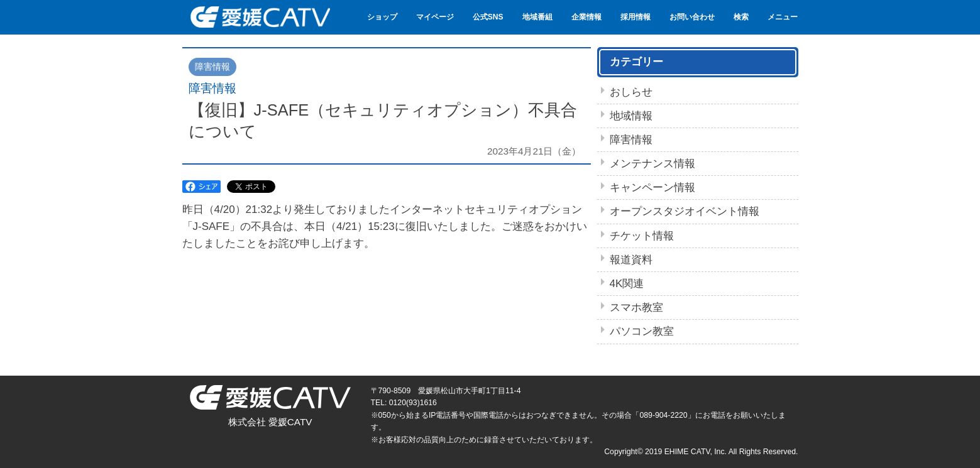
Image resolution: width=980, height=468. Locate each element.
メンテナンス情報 (652, 164)
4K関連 (627, 284)
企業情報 (586, 17)
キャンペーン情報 (652, 188)
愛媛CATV (259, 17)
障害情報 (631, 140)
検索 (741, 17)
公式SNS (488, 17)
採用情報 (636, 17)
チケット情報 (642, 236)
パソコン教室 (642, 331)
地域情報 (631, 116)
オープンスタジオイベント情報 (685, 211)
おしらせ (631, 92)
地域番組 (537, 17)
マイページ (435, 17)
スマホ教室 (636, 307)
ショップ (382, 17)
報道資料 (631, 260)
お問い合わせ (692, 17)
